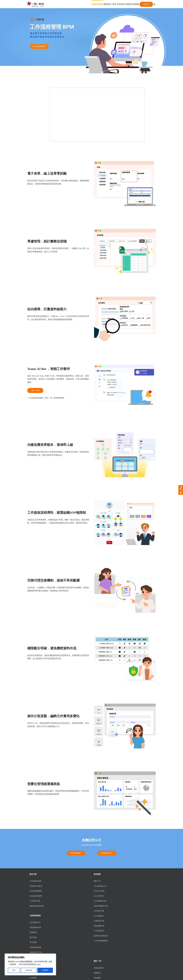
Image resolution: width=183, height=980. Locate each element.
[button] (154, 4)
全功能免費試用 (39, 46)
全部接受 (45, 970)
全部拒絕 (29, 970)
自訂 (14, 970)
